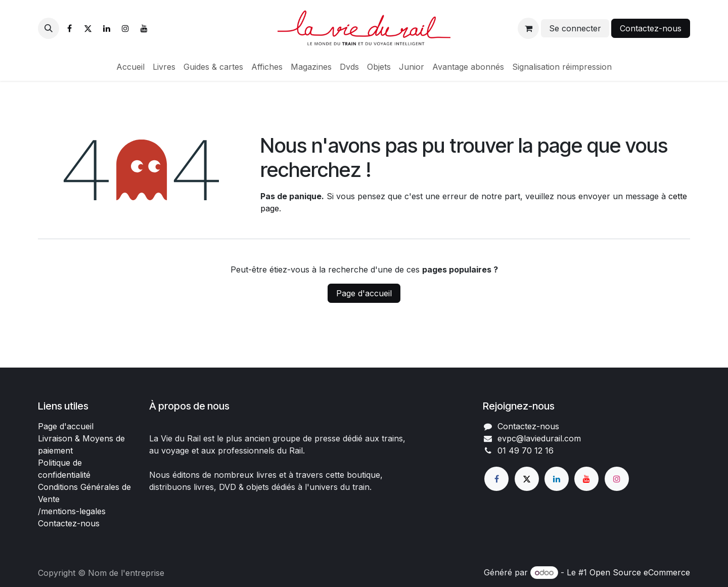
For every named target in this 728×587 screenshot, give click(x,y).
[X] (88, 28)
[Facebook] (69, 28)
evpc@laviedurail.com (539, 438)
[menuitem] (130, 67)
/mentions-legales (72, 511)
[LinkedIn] (107, 28)
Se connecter (575, 28)
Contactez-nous (651, 28)
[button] (49, 28)
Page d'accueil (364, 293)
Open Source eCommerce (640, 572)
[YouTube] (144, 28)
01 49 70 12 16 (526, 450)
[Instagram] (125, 28)
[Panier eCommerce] (528, 28)
